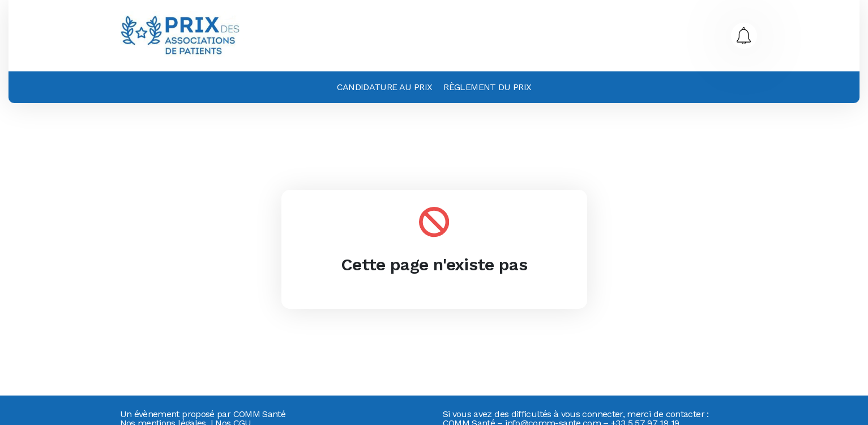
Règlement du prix (487, 87)
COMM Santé (260, 414)
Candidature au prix (385, 87)
